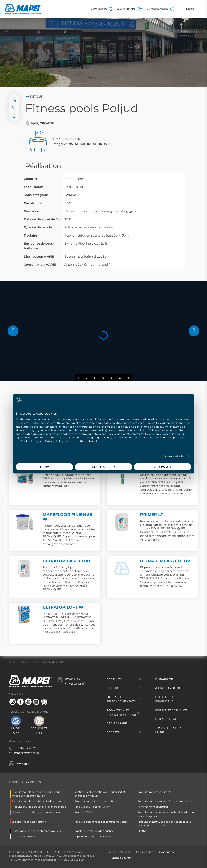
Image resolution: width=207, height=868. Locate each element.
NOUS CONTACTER (169, 719)
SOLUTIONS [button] (115, 688)
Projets (35, 662)
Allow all (163, 467)
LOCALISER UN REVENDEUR (166, 699)
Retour (34, 97)
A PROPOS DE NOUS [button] (170, 688)
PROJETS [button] (113, 732)
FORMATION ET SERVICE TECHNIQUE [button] (122, 713)
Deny (44, 467)
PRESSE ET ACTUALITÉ (171, 710)
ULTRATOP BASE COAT (67, 561)
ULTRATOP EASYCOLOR (165, 561)
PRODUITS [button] (114, 679)
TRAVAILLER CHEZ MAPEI (168, 730)
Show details (174, 456)
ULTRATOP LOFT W (63, 607)
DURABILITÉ (164, 679)
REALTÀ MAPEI (117, 723)
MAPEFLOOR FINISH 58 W (67, 517)
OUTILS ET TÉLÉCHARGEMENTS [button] (121, 699)
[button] (13, 331)
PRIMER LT (152, 515)
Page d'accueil (18, 662)
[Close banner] (190, 400)
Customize (104, 467)
